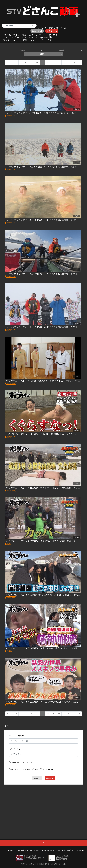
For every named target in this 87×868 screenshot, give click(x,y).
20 (26, 62)
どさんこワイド (37, 35)
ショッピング (36, 40)
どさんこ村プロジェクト (15, 37)
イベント (33, 37)
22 (37, 62)
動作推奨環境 (67, 850)
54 (75, 62)
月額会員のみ (48, 769)
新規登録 (37, 31)
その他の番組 (47, 37)
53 (69, 62)
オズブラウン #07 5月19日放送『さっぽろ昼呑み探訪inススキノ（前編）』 (43, 702)
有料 (36, 769)
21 (32, 62)
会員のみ (27, 769)
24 (48, 62)
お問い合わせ (60, 28)
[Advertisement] (43, 806)
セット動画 (28, 762)
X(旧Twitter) (79, 850)
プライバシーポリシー (51, 850)
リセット (37, 778)
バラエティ (52, 35)
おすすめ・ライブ (11, 35)
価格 (51, 54)
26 (59, 62)
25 (53, 62)
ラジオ (6, 40)
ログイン (52, 31)
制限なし (15, 769)
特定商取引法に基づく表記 (28, 850)
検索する (50, 778)
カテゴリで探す (16, 749)
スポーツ (16, 40)
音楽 (25, 40)
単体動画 (15, 762)
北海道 (49, 40)
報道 (24, 35)
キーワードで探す (16, 736)
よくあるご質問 (45, 28)
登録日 (31, 50)
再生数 (71, 50)
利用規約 (12, 850)
